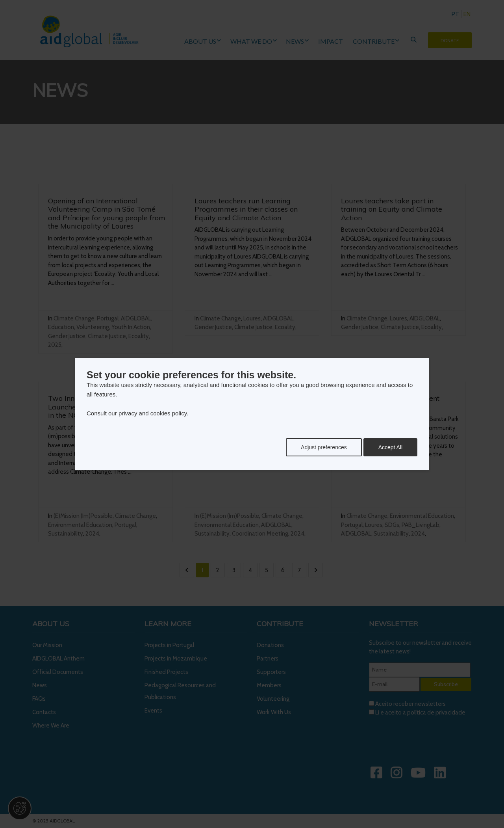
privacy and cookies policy (153, 413)
